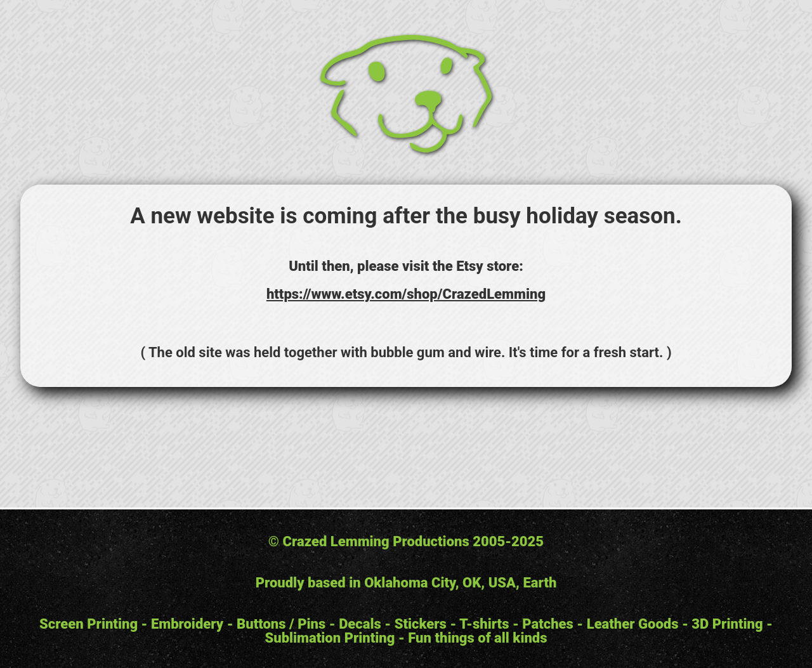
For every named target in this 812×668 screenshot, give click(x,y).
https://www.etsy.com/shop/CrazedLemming (406, 294)
